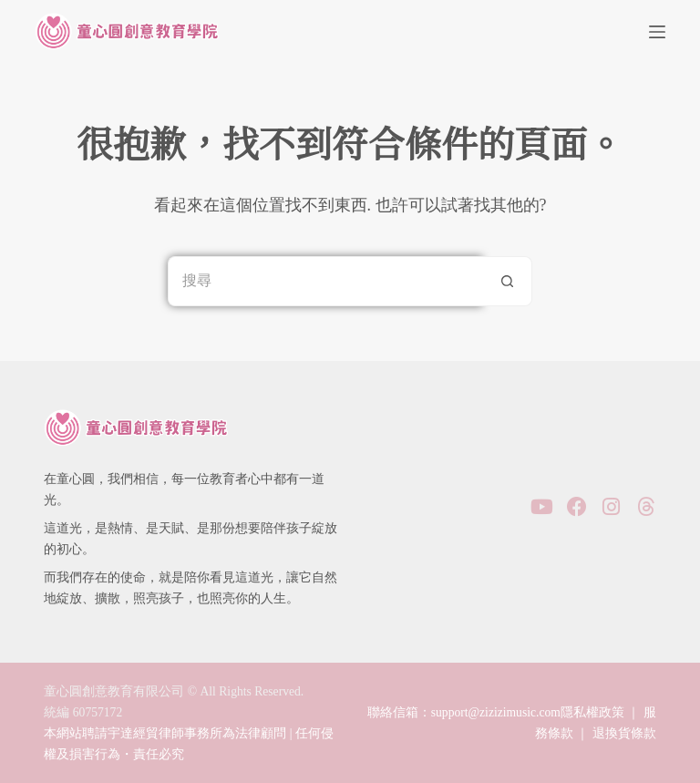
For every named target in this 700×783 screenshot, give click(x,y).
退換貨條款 (624, 733)
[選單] (657, 32)
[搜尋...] (325, 281)
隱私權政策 (592, 712)
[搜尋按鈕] (507, 281)
